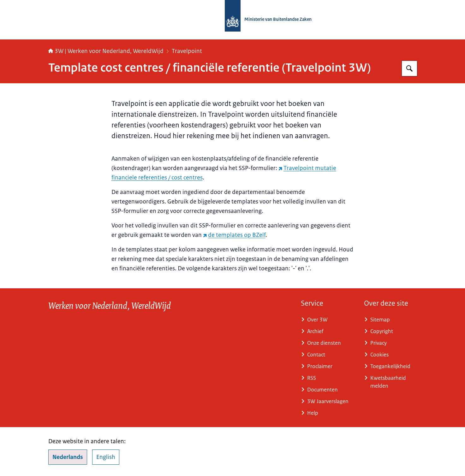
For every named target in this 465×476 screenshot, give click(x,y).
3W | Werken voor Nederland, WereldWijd (106, 51)
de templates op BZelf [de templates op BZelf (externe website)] (234, 235)
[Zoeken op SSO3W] (409, 68)
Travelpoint (187, 51)
